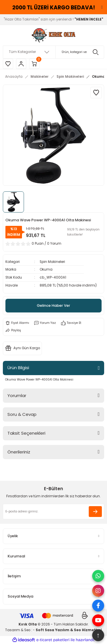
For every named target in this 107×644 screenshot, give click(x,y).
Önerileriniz (19, 452)
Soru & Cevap (22, 414)
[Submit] (95, 512)
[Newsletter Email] (53, 512)
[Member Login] (21, 64)
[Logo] (53, 35)
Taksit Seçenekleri (26, 433)
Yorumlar (17, 395)
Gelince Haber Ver (53, 305)
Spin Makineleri (52, 262)
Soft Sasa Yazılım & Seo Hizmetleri (69, 630)
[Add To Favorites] (96, 93)
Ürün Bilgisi (18, 368)
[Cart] (34, 64)
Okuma (46, 269)
